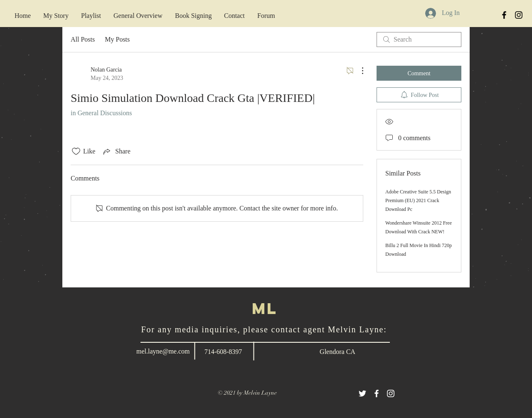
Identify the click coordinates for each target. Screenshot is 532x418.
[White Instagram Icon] (391, 393)
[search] (419, 40)
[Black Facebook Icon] (504, 15)
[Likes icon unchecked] (76, 151)
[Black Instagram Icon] (519, 15)
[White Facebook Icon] (377, 393)
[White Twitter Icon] (362, 393)
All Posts (83, 39)
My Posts (117, 39)
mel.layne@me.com (163, 351)
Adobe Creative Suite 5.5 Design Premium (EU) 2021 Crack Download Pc (418, 200)
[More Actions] (358, 71)
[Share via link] (116, 151)
